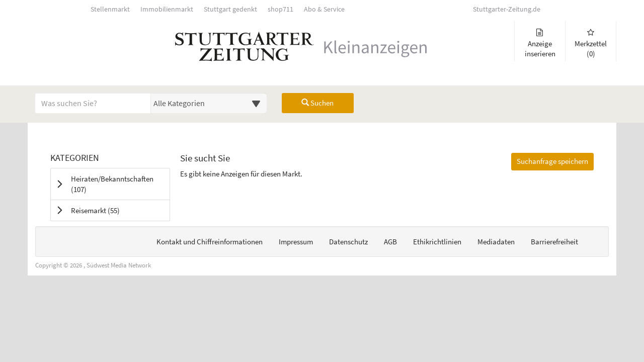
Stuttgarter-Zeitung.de (507, 9)
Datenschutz (348, 242)
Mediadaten (496, 242)
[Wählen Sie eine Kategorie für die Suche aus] (209, 103)
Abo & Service (324, 9)
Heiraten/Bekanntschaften (112, 184)
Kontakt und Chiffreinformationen (210, 242)
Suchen (317, 103)
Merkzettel (591, 43)
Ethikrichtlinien (437, 242)
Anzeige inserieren (540, 43)
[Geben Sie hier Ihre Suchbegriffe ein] (93, 103)
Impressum (296, 242)
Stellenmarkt (110, 9)
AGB (390, 242)
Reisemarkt (108, 210)
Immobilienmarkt (167, 9)
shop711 (280, 9)
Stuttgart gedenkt (230, 9)
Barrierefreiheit (554, 242)
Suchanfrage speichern (552, 161)
